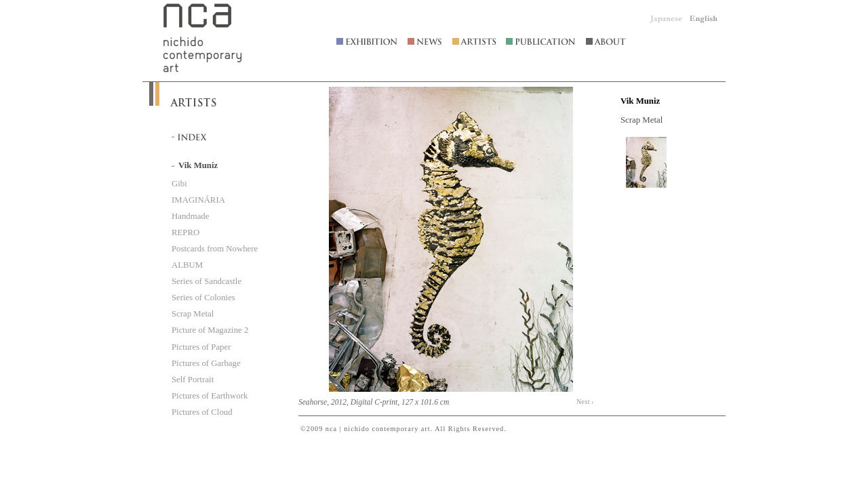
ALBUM (187, 265)
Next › (585, 402)
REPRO (185, 232)
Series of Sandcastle (206, 281)
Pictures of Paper (201, 347)
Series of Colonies (203, 298)
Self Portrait (193, 380)
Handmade (190, 216)
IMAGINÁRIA (198, 200)
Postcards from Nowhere (215, 249)
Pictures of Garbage (206, 363)
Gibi (179, 184)
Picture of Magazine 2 (210, 330)
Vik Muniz (640, 101)
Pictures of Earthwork (210, 396)
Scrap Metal (193, 314)
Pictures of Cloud (202, 412)
